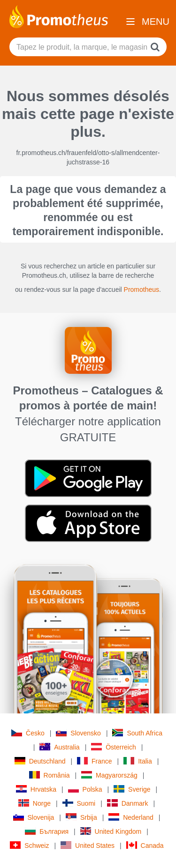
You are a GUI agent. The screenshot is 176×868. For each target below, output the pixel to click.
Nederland (131, 817)
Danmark (128, 803)
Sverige (132, 789)
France (95, 761)
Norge (34, 803)
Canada (145, 845)
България (47, 831)
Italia (138, 761)
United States (88, 845)
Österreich (114, 747)
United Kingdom (111, 831)
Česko (28, 733)
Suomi (79, 803)
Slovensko (78, 733)
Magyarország (109, 775)
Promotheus (142, 289)
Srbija (81, 817)
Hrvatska (36, 789)
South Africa (137, 733)
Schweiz (29, 845)
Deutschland (40, 761)
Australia (59, 747)
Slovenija (34, 817)
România (50, 775)
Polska (85, 789)
